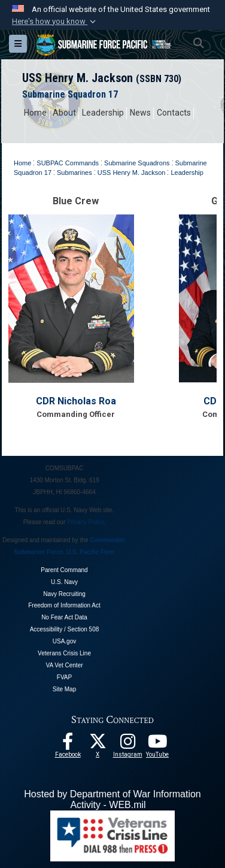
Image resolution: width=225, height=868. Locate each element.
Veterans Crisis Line (64, 653)
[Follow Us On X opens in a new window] (98, 745)
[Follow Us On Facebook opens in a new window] (68, 745)
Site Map (64, 689)
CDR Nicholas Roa (76, 401)
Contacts (174, 113)
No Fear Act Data (64, 617)
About (64, 113)
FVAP (64, 677)
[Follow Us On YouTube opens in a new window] (157, 745)
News (140, 113)
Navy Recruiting (64, 594)
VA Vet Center (64, 665)
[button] (55, 22)
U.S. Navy (64, 582)
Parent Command (64, 570)
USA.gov (64, 641)
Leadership (103, 113)
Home (35, 113)
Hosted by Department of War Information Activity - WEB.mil (113, 799)
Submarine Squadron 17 (70, 94)
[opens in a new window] (127, 745)
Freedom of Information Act (64, 605)
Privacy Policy (86, 522)
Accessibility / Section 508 (65, 629)
